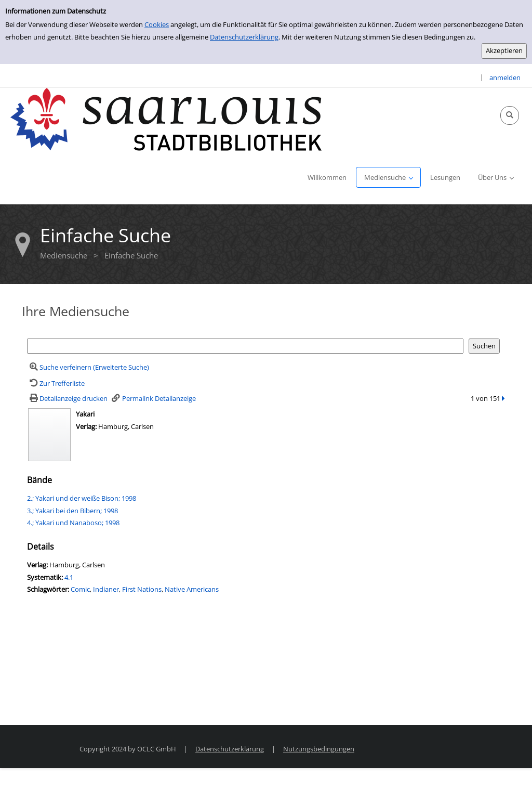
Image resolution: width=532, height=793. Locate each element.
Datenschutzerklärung (244, 37)
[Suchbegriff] (245, 346)
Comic (80, 589)
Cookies (157, 24)
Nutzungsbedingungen (319, 749)
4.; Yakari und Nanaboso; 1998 (73, 523)
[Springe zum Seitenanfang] (508, 769)
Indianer (106, 589)
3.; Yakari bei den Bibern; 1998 (72, 511)
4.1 (69, 577)
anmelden (505, 77)
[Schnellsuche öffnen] (510, 115)
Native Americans (192, 589)
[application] (388, 177)
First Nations (142, 589)
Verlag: (86, 426)
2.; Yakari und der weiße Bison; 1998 (82, 498)
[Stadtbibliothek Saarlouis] (166, 119)
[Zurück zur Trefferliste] (56, 383)
